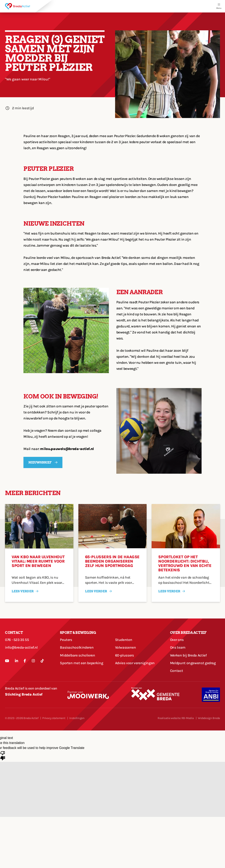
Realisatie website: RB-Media (176, 718)
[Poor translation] (3, 755)
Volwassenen (126, 647)
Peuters (66, 640)
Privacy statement (54, 718)
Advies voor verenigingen (135, 663)
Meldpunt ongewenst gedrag (193, 663)
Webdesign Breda (209, 718)
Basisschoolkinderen (77, 647)
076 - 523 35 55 (17, 640)
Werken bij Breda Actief (188, 655)
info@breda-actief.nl (21, 647)
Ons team (178, 647)
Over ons (177, 640)
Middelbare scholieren (77, 655)
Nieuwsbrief (40, 462)
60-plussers (125, 655)
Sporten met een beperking (81, 663)
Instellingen (77, 718)
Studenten (124, 640)
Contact (176, 671)
